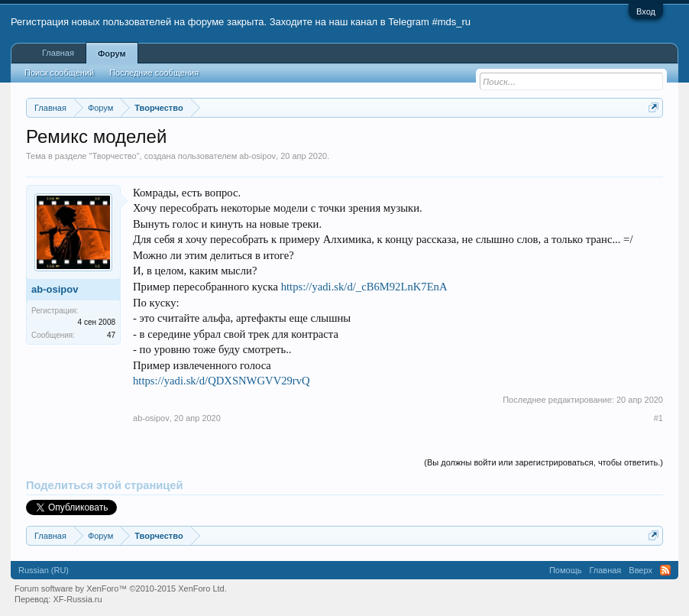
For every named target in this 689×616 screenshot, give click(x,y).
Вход (646, 11)
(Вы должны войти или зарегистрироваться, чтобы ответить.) (543, 462)
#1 (658, 418)
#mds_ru (451, 22)
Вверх (640, 570)
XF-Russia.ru (77, 599)
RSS (665, 570)
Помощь (566, 570)
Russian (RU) (44, 570)
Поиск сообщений (59, 73)
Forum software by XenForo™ (121, 588)
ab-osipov (257, 156)
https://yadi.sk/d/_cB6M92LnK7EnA (364, 287)
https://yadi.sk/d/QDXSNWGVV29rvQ (222, 381)
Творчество (114, 156)
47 (111, 335)
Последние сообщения (154, 73)
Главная (58, 53)
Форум (112, 53)
